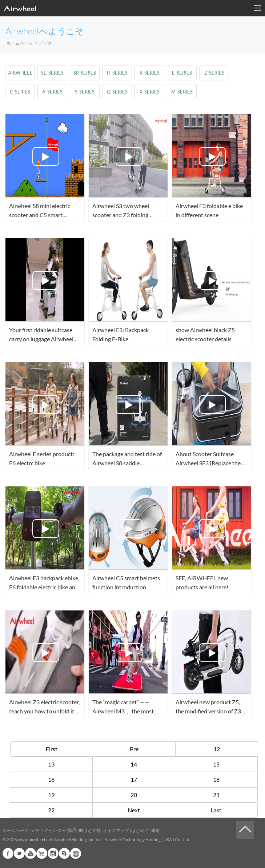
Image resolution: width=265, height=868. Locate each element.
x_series (150, 92)
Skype (64, 853)
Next (134, 810)
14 (134, 764)
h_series (117, 73)
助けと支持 (90, 830)
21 (216, 795)
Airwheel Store (42, 853)
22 (51, 810)
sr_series (85, 73)
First (52, 749)
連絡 (155, 830)
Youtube (31, 853)
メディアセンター (48, 830)
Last (216, 810)
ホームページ (20, 43)
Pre (134, 749)
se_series (52, 73)
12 (217, 749)
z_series (214, 73)
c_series (20, 92)
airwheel (20, 73)
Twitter (19, 853)
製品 (72, 830)
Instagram (53, 853)
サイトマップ (116, 830)
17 (134, 779)
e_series (182, 73)
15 (216, 764)
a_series (52, 92)
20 (134, 795)
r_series (150, 73)
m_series (182, 92)
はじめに (140, 830)
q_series (117, 92)
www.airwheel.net (35, 839)
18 (216, 779)
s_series (85, 92)
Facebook (8, 853)
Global (76, 853)
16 (51, 779)
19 (51, 795)
